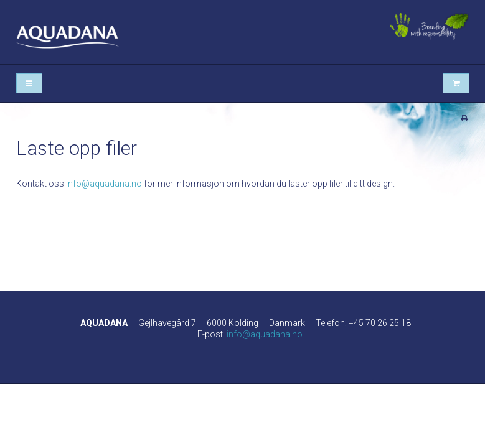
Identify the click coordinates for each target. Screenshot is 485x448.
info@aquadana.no (104, 184)
